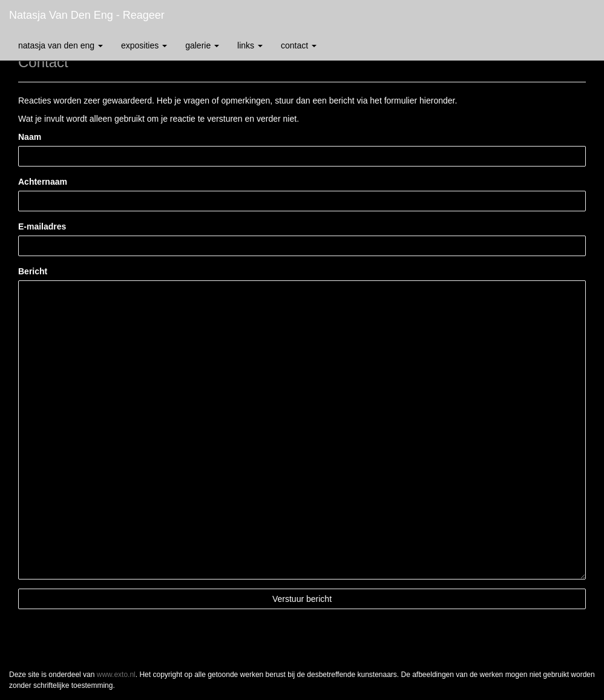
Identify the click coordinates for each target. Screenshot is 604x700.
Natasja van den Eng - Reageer (87, 15)
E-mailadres (42, 226)
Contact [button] (299, 45)
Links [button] (250, 45)
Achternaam (43, 182)
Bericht (33, 271)
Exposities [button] (144, 45)
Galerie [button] (202, 45)
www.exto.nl (116, 675)
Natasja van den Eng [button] (61, 45)
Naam (30, 137)
